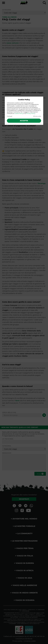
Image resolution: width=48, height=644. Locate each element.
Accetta (24, 121)
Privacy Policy (31, 113)
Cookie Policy (19, 113)
